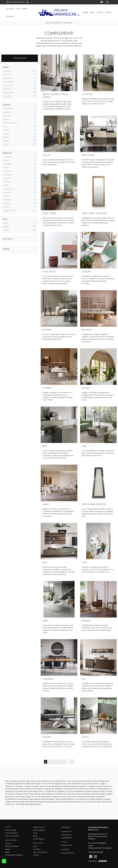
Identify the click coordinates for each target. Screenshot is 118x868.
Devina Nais (8, 77)
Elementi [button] (7, 104)
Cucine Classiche (12, 835)
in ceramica (8, 156)
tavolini (6, 143)
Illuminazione (66, 834)
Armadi (36, 854)
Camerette (65, 826)
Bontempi (7, 70)
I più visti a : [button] (8, 238)
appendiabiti (8, 108)
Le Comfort (8, 84)
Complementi (68, 22)
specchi (6, 136)
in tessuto (7, 202)
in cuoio (6, 159)
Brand (25, 8)
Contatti (109, 12)
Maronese (7, 88)
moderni (6, 229)
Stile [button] (5, 218)
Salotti (8, 851)
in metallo (7, 192)
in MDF (6, 184)
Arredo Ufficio (67, 844)
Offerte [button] (6, 248)
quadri (6, 129)
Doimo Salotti (8, 81)
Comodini (37, 848)
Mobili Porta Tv (39, 826)
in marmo (7, 181)
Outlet (18, 8)
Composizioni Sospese (14, 854)
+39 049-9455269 (99, 842)
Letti (35, 845)
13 (72, 761)
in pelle (6, 195)
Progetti (100, 12)
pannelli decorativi (10, 122)
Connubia (7, 74)
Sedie (35, 835)
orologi (6, 118)
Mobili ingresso (39, 829)
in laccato (7, 170)
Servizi (92, 12)
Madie (7, 848)
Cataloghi (10, 16)
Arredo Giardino (67, 852)
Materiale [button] (7, 152)
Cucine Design (11, 829)
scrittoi (6, 133)
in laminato (8, 174)
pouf (5, 125)
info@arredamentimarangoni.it (100, 847)
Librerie (8, 842)
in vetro (6, 206)
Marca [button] (6, 66)
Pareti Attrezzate (12, 845)
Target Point (8, 92)
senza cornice (9, 209)
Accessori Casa (56, 22)
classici (6, 222)
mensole (6, 115)
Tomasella (7, 95)
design (6, 226)
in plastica (7, 199)
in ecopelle (7, 163)
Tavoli (35, 832)
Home (47, 22)
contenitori (8, 111)
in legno (6, 177)
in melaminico (9, 188)
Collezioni (10, 8)
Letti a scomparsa (40, 851)
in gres (6, 167)
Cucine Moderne (12, 832)
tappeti (6, 140)
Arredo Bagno (39, 838)
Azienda (85, 12)
